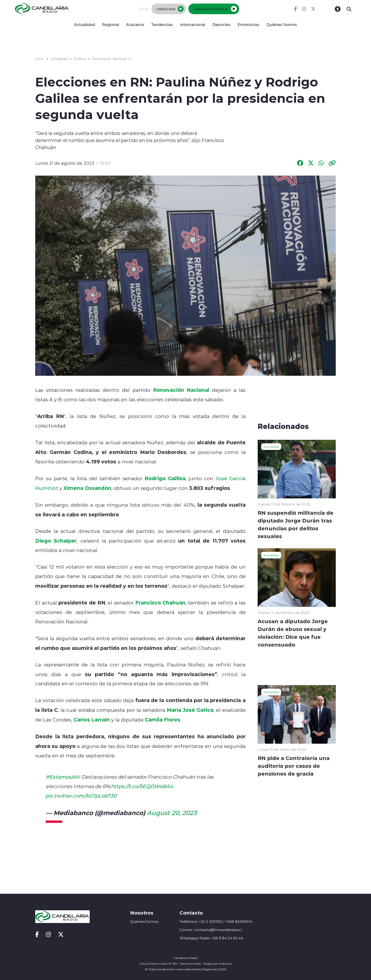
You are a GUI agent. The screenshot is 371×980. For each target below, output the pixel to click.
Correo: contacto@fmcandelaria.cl (211, 930)
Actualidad (84, 24)
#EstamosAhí (63, 777)
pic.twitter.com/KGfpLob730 (81, 796)
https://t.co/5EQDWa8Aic (142, 786)
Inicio (40, 59)
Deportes (221, 24)
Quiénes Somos (282, 24)
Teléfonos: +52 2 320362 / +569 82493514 (216, 922)
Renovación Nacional (109, 59)
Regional (110, 24)
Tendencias (162, 24)
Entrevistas (248, 24)
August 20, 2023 (172, 813)
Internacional (193, 24)
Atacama (135, 24)
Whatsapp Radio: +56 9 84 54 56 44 (211, 938)
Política (80, 59)
